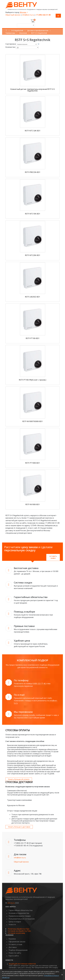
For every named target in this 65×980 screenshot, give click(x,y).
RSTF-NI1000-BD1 (33, 504)
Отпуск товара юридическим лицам (22, 811)
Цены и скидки (15, 922)
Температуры (10, 33)
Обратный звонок (13, 15)
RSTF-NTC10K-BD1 (33, 214)
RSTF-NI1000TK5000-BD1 (32, 421)
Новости (12, 924)
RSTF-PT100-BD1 (33, 338)
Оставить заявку (53, 557)
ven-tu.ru (11, 903)
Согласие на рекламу (16, 933)
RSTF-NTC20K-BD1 (33, 255)
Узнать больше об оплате (19, 779)
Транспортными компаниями (19, 800)
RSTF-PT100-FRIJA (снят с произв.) (33, 380)
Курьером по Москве (16, 805)
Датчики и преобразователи (38, 30)
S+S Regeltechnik (17, 30)
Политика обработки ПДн (19, 929)
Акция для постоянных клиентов (22, 964)
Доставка (13, 947)
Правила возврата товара (20, 916)
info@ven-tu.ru (28, 15)
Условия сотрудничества (19, 913)
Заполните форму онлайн (24, 715)
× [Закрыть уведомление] (62, 975)
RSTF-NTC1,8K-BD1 (33, 131)
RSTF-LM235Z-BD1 (32, 297)
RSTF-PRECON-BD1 (33, 172)
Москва (23, 12)
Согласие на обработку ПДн (19, 931)
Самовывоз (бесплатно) (17, 791)
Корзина (12, 939)
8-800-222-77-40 (39, 684)
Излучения (23, 33)
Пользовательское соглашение (22, 919)
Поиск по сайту (15, 953)
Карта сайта (14, 956)
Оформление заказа (17, 942)
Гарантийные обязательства (21, 910)
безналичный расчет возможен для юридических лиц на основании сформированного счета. (31, 762)
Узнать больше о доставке (19, 827)
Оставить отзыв (15, 944)
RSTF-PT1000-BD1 (32, 463)
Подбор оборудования (18, 950)
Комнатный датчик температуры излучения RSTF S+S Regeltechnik (33, 90)
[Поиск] (33, 25)
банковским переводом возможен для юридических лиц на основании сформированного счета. (32, 746)
